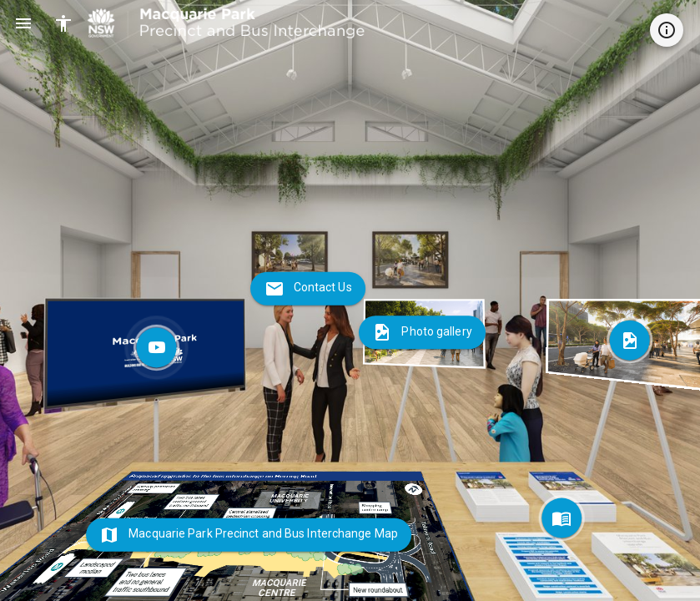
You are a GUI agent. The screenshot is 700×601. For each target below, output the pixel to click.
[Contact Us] (308, 289)
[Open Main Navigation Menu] (23, 23)
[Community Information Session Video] (146, 354)
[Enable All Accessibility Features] (63, 23)
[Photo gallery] (424, 333)
